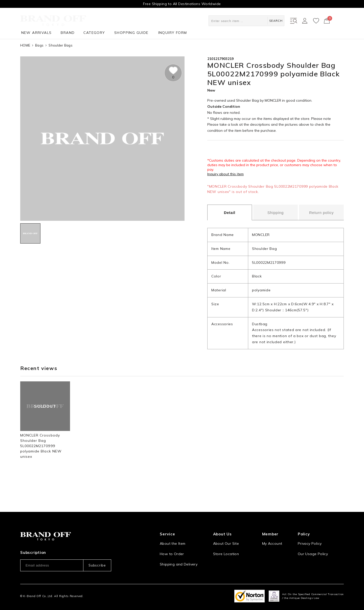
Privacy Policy (310, 528)
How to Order (172, 539)
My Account (272, 528)
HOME (25, 45)
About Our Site (226, 528)
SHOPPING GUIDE (131, 33)
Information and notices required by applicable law (321, 552)
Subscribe (97, 550)
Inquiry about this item (225, 174)
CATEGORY (94, 33)
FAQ (163, 570)
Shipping (276, 213)
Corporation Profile (230, 549)
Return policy (321, 213)
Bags (39, 45)
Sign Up (269, 539)
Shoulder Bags (60, 45)
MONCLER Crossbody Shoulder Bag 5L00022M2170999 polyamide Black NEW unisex (41, 446)
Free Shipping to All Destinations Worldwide (182, 4)
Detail (230, 213)
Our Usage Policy (313, 539)
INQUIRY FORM (173, 33)
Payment (167, 559)
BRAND (68, 33)
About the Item (173, 528)
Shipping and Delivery (179, 549)
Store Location (226, 539)
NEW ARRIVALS (37, 33)
